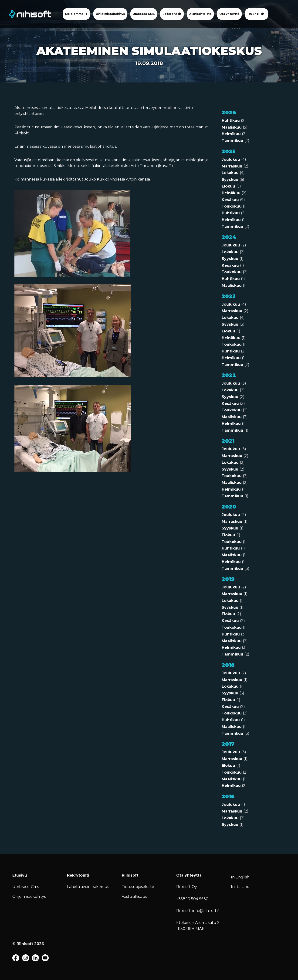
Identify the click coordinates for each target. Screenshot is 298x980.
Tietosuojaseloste (138, 887)
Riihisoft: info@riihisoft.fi (198, 911)
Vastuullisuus (134, 896)
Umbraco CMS (144, 14)
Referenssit (172, 14)
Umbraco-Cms (26, 887)
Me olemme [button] (74, 14)
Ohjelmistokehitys (110, 14)
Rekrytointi (78, 875)
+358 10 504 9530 (192, 899)
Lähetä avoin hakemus (88, 887)
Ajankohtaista (200, 14)
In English (257, 14)
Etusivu (20, 875)
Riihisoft (130, 875)
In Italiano (240, 887)
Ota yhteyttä (229, 14)
